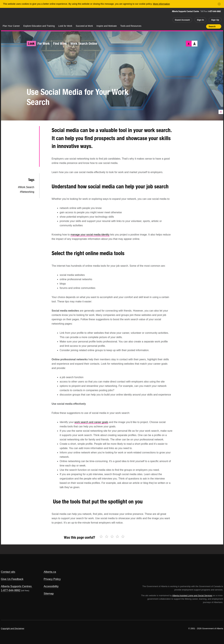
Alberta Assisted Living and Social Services (192, 596)
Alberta (14, 16)
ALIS (35, 16)
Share (186, 26)
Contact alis (8, 572)
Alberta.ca (50, 572)
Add (191, 26)
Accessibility (51, 586)
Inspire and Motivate (107, 26)
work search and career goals (91, 422)
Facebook (31, 142)
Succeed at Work (84, 26)
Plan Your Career (11, 26)
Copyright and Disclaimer (13, 628)
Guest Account (182, 20)
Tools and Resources (131, 26)
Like (197, 26)
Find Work (60, 44)
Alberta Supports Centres (16, 586)
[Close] (219, 4)
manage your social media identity (90, 235)
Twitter (31, 131)
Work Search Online (84, 44)
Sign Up (215, 20)
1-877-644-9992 (214, 11)
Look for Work (65, 26)
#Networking (27, 192)
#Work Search (26, 187)
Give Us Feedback (12, 579)
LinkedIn (31, 152)
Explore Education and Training (39, 26)
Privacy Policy (52, 579)
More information (161, 4)
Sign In (200, 20)
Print (203, 26)
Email (31, 162)
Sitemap (49, 594)
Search (212, 26)
